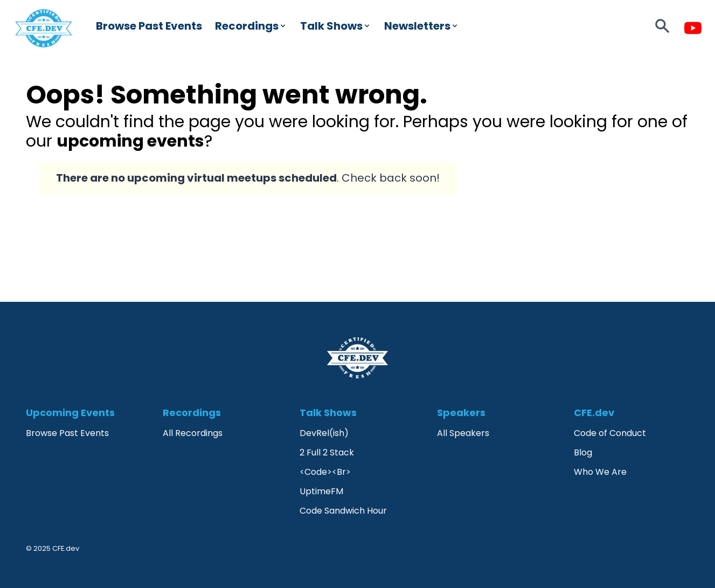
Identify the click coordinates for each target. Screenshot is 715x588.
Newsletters (422, 26)
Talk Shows (336, 26)
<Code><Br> (325, 472)
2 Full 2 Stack (327, 452)
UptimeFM (321, 491)
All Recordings (193, 433)
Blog (583, 452)
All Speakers (463, 433)
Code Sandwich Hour (343, 511)
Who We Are (600, 472)
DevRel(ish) (324, 433)
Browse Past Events (149, 26)
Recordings (251, 26)
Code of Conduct (610, 433)
